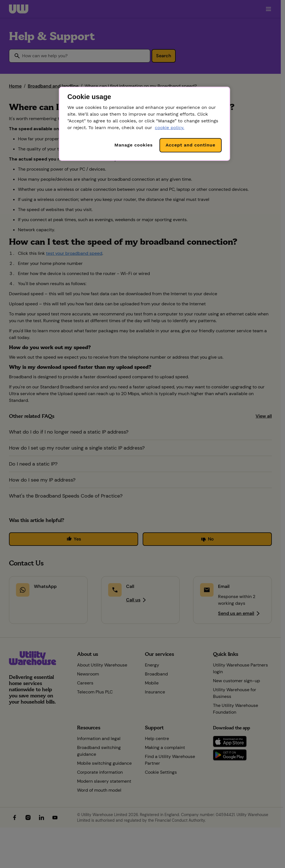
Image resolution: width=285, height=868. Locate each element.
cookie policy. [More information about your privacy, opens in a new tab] (170, 128)
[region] (144, 124)
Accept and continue (191, 145)
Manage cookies (134, 145)
